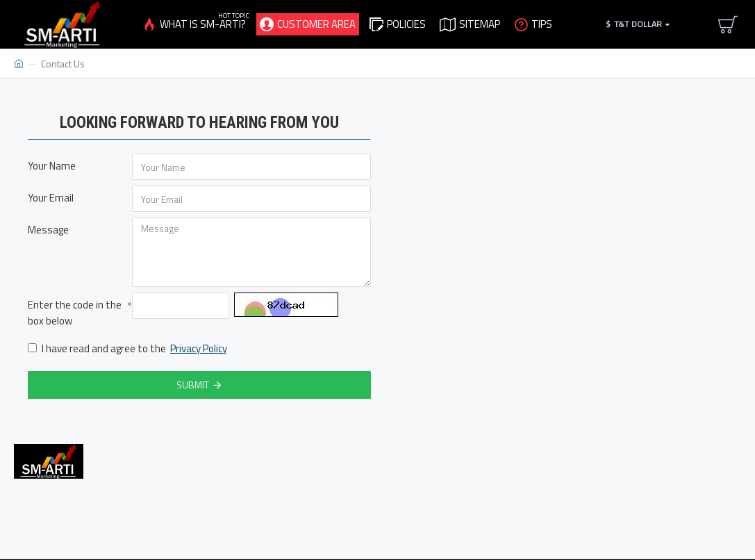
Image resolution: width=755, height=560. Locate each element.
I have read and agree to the (128, 349)
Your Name (52, 166)
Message (48, 230)
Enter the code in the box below (75, 313)
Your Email (51, 198)
